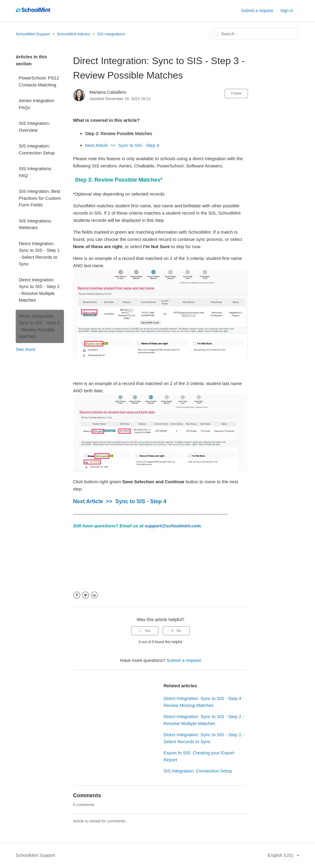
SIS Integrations (111, 34)
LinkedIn (94, 595)
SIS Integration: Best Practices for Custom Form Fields (40, 198)
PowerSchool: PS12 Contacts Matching (39, 81)
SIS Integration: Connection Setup (37, 149)
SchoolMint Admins (73, 34)
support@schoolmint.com (173, 526)
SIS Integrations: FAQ (35, 172)
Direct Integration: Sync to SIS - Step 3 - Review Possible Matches (39, 326)
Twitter (86, 595)
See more (25, 349)
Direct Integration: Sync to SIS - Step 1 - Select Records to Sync (39, 254)
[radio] (145, 631)
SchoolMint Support (33, 34)
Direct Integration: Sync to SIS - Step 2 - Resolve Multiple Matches (39, 290)
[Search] (254, 34)
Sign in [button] (287, 11)
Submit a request (257, 11)
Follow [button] (236, 93)
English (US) (281, 855)
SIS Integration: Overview (34, 127)
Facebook (77, 595)
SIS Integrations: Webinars (35, 224)
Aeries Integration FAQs (37, 104)
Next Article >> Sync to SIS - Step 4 (122, 145)
